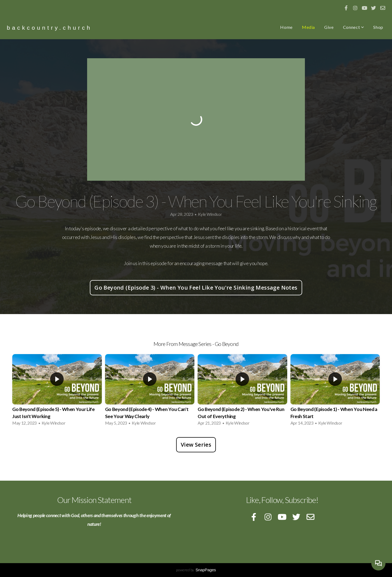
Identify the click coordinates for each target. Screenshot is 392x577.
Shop (378, 27)
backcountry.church (49, 28)
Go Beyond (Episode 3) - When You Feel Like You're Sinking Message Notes (196, 288)
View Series (196, 445)
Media (308, 27)
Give (329, 27)
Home (286, 27)
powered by (196, 570)
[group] (57, 392)
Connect (354, 27)
